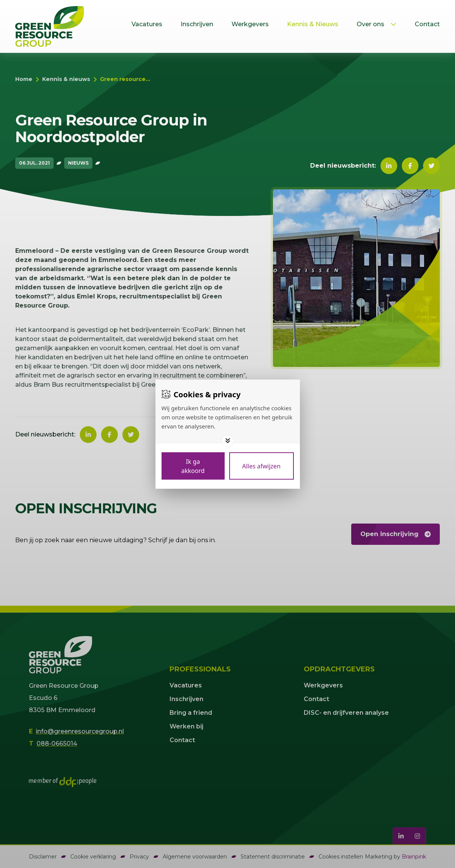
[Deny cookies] (262, 466)
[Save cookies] (193, 466)
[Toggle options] (228, 441)
